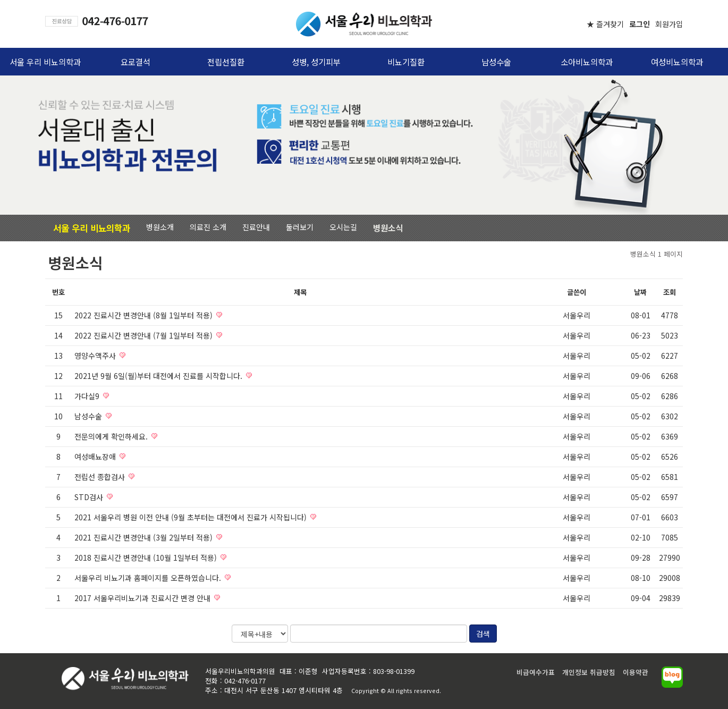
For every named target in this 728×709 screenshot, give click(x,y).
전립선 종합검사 (101, 477)
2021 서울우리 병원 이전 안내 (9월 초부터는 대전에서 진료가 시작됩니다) (192, 517)
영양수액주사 (96, 356)
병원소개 (160, 227)
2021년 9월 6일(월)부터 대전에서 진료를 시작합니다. (159, 376)
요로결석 (136, 62)
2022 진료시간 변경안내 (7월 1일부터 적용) (145, 335)
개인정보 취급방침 (589, 672)
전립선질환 (226, 62)
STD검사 (90, 497)
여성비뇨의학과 (677, 62)
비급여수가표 (536, 672)
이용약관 (636, 672)
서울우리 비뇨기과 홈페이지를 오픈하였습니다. (149, 578)
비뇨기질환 (406, 62)
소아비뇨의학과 (587, 62)
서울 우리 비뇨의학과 (45, 62)
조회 (670, 292)
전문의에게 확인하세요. (112, 436)
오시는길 (343, 227)
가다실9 (88, 396)
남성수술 (496, 62)
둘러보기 (300, 227)
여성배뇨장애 (96, 457)
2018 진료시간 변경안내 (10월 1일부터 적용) (147, 558)
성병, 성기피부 (316, 62)
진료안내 (256, 227)
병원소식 (388, 227)
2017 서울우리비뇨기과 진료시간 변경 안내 (143, 598)
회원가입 (669, 24)
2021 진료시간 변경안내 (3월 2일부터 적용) (145, 537)
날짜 (640, 292)
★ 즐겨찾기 (605, 24)
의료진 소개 (208, 227)
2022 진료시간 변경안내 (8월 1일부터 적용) (145, 315)
